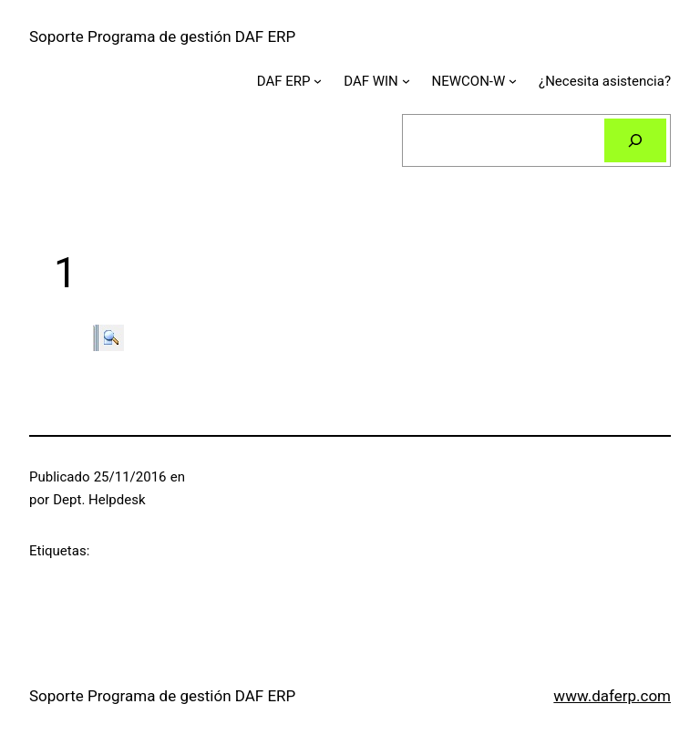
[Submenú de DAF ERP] (318, 81)
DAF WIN (371, 81)
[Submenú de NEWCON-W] (513, 81)
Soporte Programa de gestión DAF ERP (162, 36)
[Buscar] (635, 140)
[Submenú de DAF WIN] (406, 81)
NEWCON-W (469, 81)
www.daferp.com (612, 696)
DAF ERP (284, 81)
